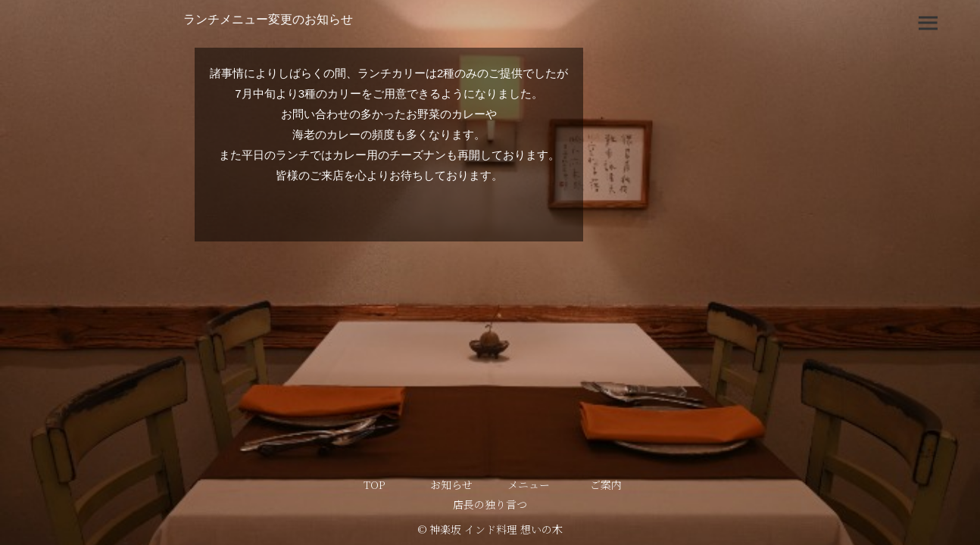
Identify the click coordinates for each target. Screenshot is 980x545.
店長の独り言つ (490, 504)
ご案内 (606, 484)
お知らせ (451, 484)
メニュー (529, 484)
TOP (375, 484)
